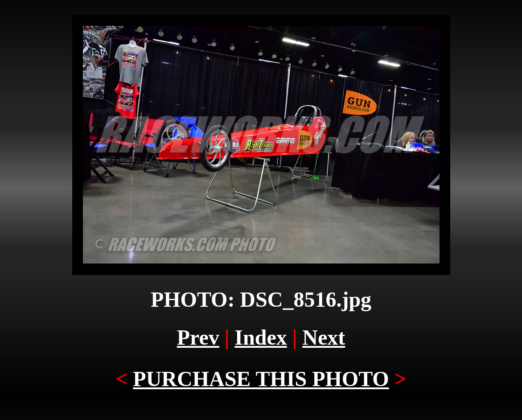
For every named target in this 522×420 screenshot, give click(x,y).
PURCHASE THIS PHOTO (261, 379)
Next (324, 337)
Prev (198, 337)
